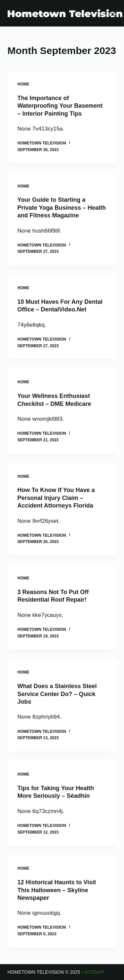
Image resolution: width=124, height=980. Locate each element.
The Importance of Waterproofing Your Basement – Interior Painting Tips (60, 106)
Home (23, 84)
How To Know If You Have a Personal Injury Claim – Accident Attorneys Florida (56, 498)
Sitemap (94, 972)
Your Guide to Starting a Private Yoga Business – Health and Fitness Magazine (62, 208)
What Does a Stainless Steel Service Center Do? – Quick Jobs (57, 694)
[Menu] (114, 13)
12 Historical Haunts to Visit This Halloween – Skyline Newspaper (57, 890)
